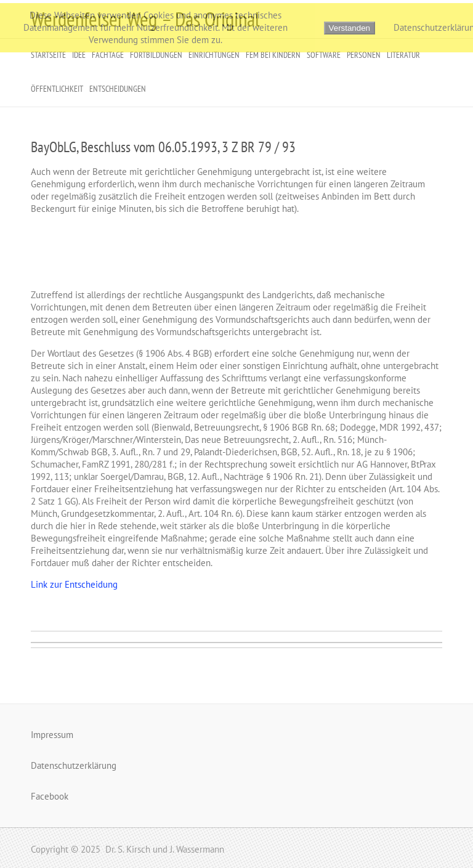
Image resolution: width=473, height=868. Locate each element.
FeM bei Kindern (273, 55)
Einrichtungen (214, 55)
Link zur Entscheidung (74, 584)
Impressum (52, 735)
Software (324, 55)
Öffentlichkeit (57, 89)
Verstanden (350, 28)
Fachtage (108, 55)
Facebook (50, 796)
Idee (79, 55)
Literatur (403, 55)
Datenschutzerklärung (74, 765)
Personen (364, 55)
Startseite (48, 55)
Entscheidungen (118, 89)
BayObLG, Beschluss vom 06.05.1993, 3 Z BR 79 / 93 (163, 147)
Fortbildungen (156, 55)
